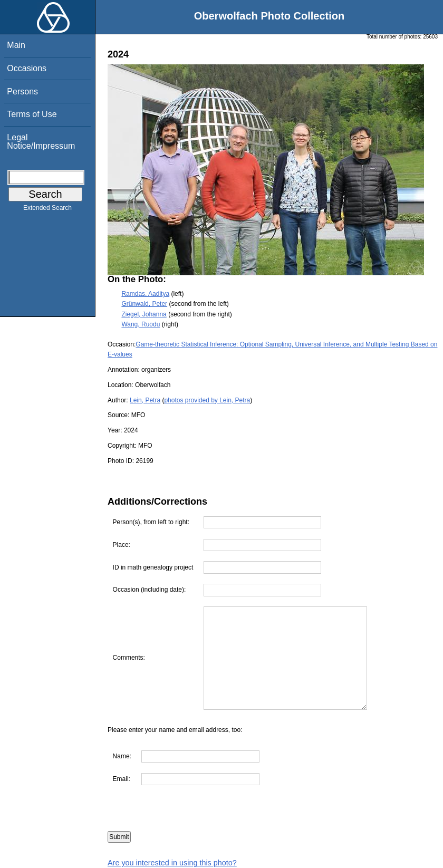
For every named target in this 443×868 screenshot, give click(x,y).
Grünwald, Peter (144, 304)
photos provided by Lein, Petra (207, 400)
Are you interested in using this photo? (172, 863)
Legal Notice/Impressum (41, 142)
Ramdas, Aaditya (145, 294)
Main (16, 45)
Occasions (27, 68)
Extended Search (47, 210)
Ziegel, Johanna (144, 314)
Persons (22, 91)
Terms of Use (32, 114)
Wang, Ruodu (141, 324)
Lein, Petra (145, 400)
